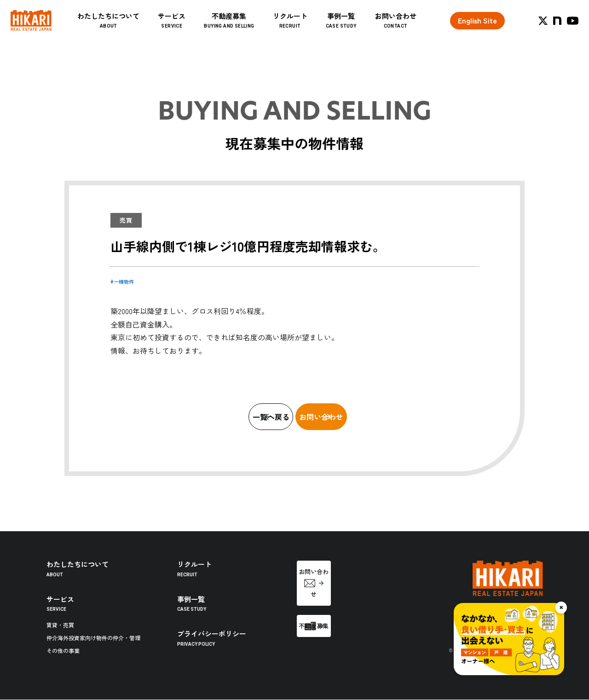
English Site (477, 28)
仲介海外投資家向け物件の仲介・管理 (93, 638)
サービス (191, 28)
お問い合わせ (415, 28)
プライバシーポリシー (212, 638)
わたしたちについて (128, 28)
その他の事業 (63, 651)
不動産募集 (248, 28)
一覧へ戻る (225, 417)
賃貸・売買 (60, 625)
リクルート (309, 28)
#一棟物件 (122, 281)
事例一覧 (360, 28)
